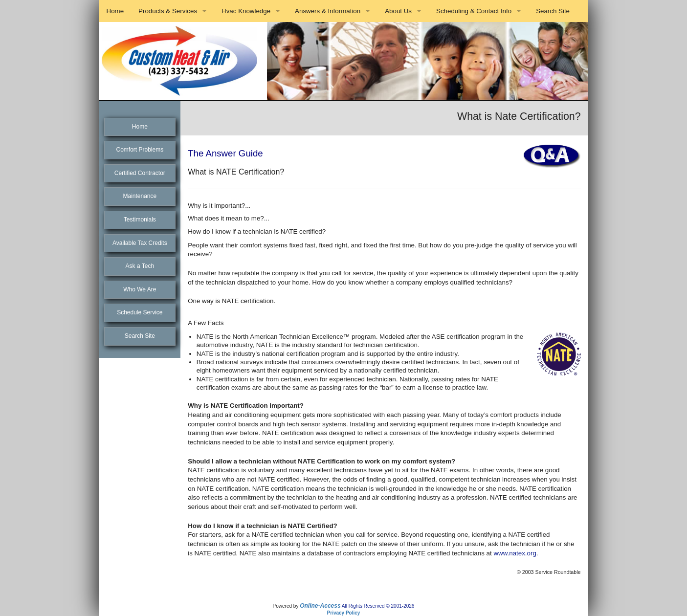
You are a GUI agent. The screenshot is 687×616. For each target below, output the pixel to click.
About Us (398, 11)
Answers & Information (328, 11)
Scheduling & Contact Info (474, 11)
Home (115, 11)
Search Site (553, 11)
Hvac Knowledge (246, 11)
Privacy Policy (344, 613)
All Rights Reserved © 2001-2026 (378, 606)
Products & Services (168, 11)
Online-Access (320, 606)
